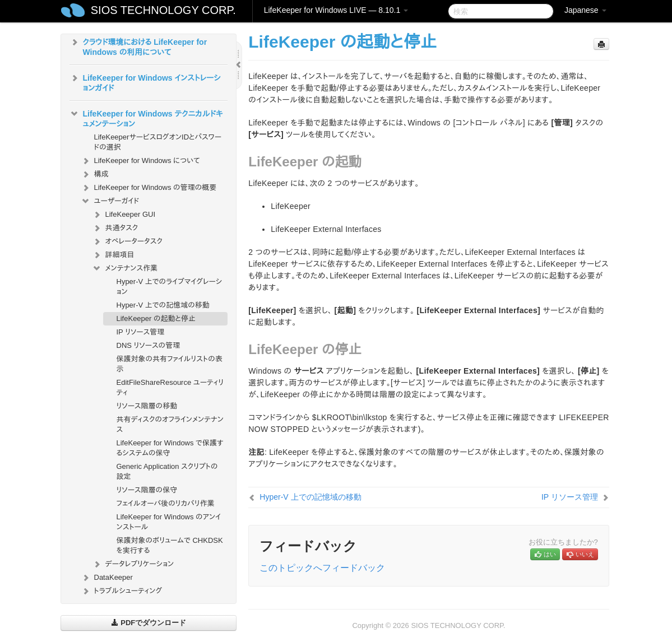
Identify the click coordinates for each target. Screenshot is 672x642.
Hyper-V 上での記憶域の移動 (163, 305)
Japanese (585, 10)
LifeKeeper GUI (124, 215)
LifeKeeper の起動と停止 (156, 318)
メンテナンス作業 (125, 268)
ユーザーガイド (110, 201)
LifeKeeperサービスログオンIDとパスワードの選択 (158, 142)
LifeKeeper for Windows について (140, 161)
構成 (95, 174)
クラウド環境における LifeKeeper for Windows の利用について (138, 46)
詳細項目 (113, 255)
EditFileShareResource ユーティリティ (170, 387)
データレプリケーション (133, 564)
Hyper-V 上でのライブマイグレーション (170, 287)
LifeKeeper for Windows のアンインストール (169, 522)
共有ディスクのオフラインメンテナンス (170, 424)
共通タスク (115, 228)
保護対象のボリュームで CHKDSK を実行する (170, 545)
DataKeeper (107, 578)
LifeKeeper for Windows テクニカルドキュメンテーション (146, 118)
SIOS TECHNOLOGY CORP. (163, 10)
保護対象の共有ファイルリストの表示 (170, 364)
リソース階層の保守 (147, 490)
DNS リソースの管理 (149, 345)
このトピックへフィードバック (322, 568)
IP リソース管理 (141, 332)
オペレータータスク (127, 241)
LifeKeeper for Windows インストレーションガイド (145, 82)
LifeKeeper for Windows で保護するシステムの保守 (170, 448)
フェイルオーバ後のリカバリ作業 (166, 503)
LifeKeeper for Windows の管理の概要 (149, 188)
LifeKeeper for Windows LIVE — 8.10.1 (336, 10)
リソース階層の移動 (147, 406)
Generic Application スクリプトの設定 (167, 471)
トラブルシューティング (122, 591)
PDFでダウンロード (149, 623)
